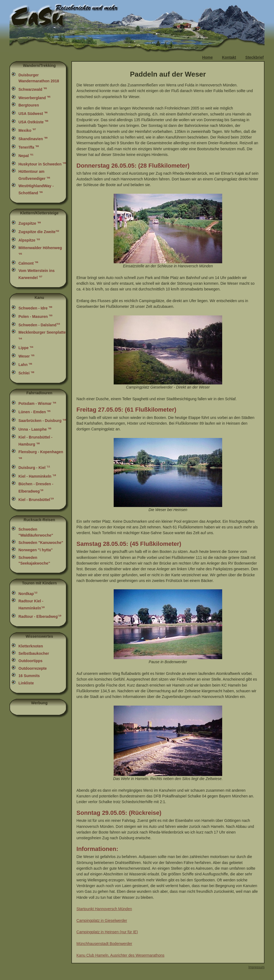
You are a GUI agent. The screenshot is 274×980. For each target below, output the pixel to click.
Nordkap (28, 594)
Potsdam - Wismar (37, 403)
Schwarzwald (33, 89)
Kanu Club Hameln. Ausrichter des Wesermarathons (120, 955)
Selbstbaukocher (34, 653)
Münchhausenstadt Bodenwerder (104, 944)
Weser (26, 356)
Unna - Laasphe (35, 429)
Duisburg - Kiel (34, 468)
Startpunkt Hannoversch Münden (104, 909)
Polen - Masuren (35, 317)
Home (207, 57)
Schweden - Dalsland (40, 325)
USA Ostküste (33, 122)
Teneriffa (29, 147)
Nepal (26, 156)
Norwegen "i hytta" (36, 550)
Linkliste (26, 683)
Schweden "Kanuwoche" (41, 543)
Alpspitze (29, 240)
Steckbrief (254, 57)
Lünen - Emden (34, 412)
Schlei (26, 373)
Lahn (25, 365)
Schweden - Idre (35, 308)
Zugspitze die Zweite (39, 232)
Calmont (28, 263)
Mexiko (27, 130)
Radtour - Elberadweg (40, 616)
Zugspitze (30, 223)
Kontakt (229, 57)
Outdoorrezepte (33, 668)
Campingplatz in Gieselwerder (102, 920)
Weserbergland (34, 98)
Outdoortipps (31, 661)
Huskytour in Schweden (42, 164)
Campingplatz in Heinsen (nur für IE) (107, 932)
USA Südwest (33, 114)
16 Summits (29, 676)
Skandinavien (33, 139)
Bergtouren (29, 105)
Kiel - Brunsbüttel (36, 500)
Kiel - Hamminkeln (37, 476)
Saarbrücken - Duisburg (42, 421)
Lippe (26, 348)
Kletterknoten (31, 646)
